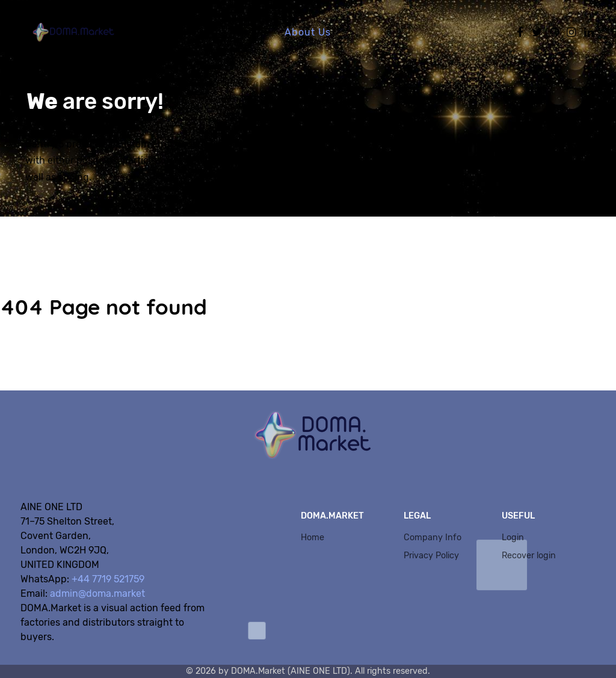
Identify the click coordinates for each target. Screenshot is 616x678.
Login (513, 538)
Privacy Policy (431, 556)
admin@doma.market (97, 593)
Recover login (529, 556)
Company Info (433, 538)
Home (313, 538)
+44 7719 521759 (108, 579)
